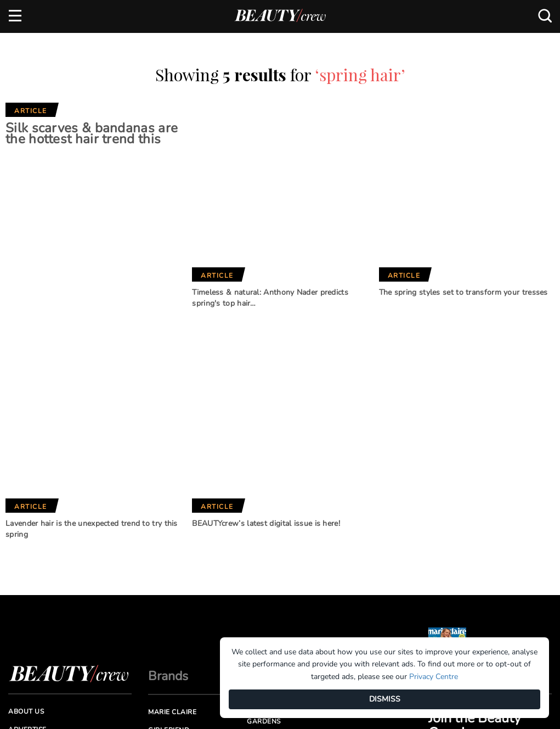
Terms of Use (33, 580)
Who (157, 580)
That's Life (267, 608)
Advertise (27, 543)
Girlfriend (169, 544)
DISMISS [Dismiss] (385, 699)
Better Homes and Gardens (282, 531)
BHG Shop (265, 553)
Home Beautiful (179, 562)
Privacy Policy (36, 598)
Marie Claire (172, 526)
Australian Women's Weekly (188, 603)
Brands (168, 490)
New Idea (264, 571)
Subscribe (494, 470)
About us (26, 525)
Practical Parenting (287, 590)
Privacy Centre (434, 677)
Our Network (284, 490)
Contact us (30, 562)
